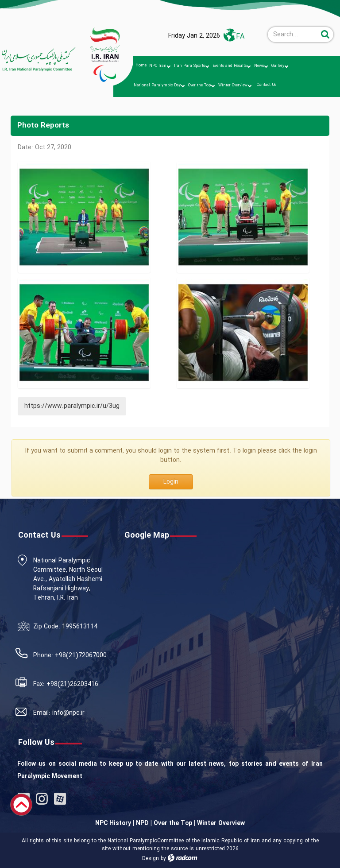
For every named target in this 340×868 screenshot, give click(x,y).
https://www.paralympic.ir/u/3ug (72, 406)
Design (151, 858)
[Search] (293, 35)
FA (240, 37)
